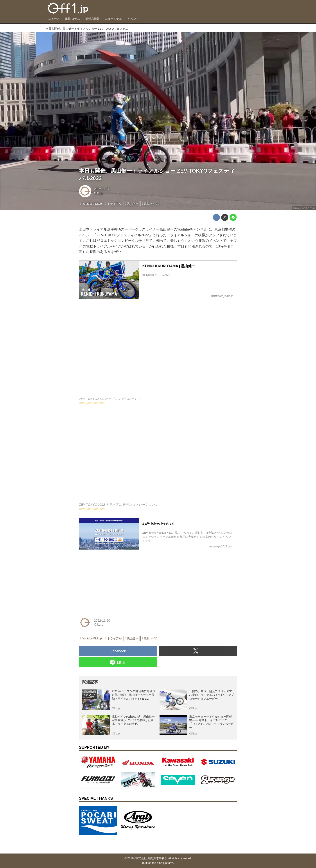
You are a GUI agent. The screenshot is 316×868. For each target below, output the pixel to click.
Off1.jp (99, 193)
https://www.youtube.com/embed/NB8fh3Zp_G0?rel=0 (158, 351)
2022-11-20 (102, 189)
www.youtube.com (304, 208)
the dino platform (163, 863)
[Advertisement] (112, 581)
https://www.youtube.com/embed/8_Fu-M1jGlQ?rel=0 (158, 457)
